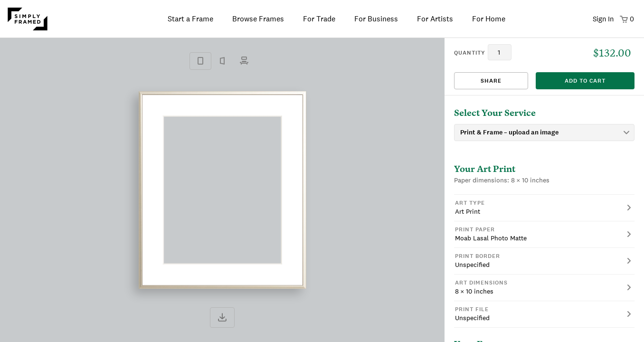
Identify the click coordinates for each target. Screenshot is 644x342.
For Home (489, 19)
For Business (376, 19)
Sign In (603, 19)
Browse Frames (258, 19)
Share (491, 81)
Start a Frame (190, 19)
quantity (470, 53)
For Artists (435, 19)
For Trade (319, 19)
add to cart (585, 81)
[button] (544, 208)
